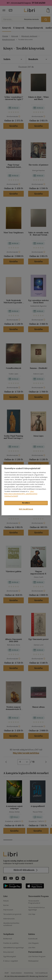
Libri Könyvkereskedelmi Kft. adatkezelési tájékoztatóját (21, 494)
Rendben (26, 503)
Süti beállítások (26, 509)
